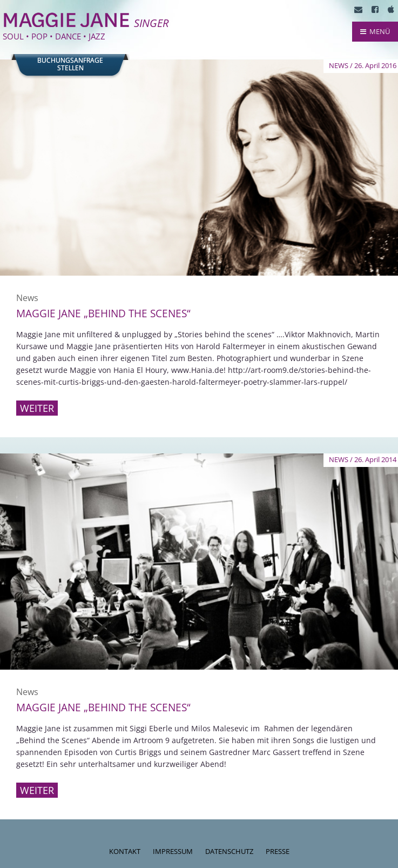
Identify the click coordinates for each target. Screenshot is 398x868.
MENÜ (375, 31)
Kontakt (125, 851)
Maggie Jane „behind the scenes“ (103, 313)
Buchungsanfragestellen (70, 64)
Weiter (37, 408)
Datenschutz (229, 851)
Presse (278, 851)
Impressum (173, 851)
